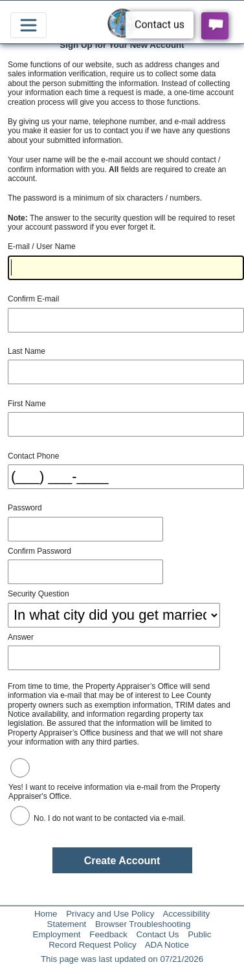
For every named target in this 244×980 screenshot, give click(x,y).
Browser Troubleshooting (143, 924)
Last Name (27, 351)
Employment (57, 934)
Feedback (108, 934)
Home (46, 914)
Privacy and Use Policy (110, 914)
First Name (27, 404)
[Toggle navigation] (28, 25)
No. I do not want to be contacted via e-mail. (109, 818)
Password (25, 508)
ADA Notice (167, 945)
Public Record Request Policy (130, 940)
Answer (21, 637)
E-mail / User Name (42, 246)
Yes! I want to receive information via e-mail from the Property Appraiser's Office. (114, 792)
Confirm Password (39, 551)
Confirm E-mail (33, 299)
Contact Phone (33, 456)
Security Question (39, 594)
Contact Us (158, 934)
